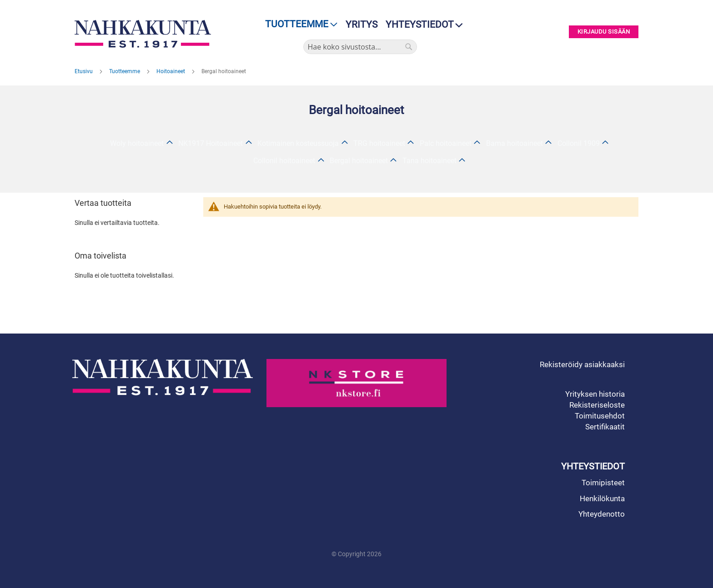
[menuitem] (299, 24)
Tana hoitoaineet (429, 161)
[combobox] (360, 47)
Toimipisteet (603, 483)
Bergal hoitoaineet (359, 161)
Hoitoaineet (171, 71)
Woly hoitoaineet (137, 143)
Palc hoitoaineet (446, 143)
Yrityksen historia (595, 394)
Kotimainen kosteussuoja (298, 143)
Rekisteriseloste (597, 405)
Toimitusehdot (600, 416)
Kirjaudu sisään (604, 32)
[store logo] (145, 34)
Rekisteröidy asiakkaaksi (582, 364)
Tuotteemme (125, 71)
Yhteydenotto (602, 514)
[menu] (299, 24)
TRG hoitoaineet (379, 143)
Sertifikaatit (605, 427)
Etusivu (84, 71)
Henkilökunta (602, 498)
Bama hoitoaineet (515, 143)
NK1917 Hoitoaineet (211, 143)
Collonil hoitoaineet (284, 161)
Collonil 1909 (579, 143)
